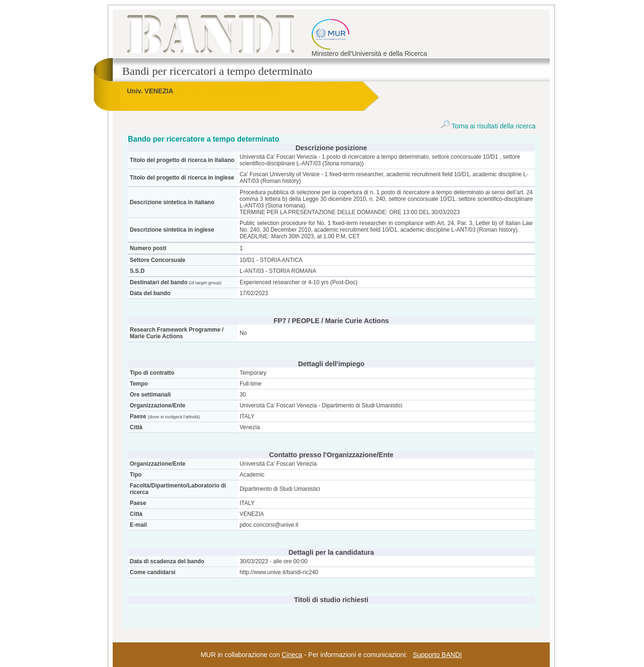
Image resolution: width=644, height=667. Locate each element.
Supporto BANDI (438, 655)
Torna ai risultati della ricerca (488, 126)
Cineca (292, 655)
